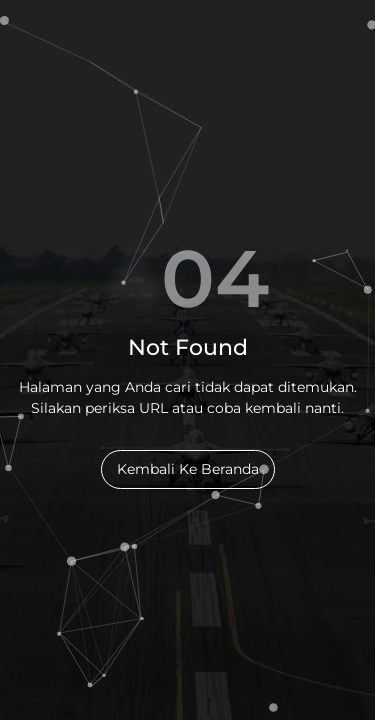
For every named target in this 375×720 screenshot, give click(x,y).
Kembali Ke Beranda (188, 469)
